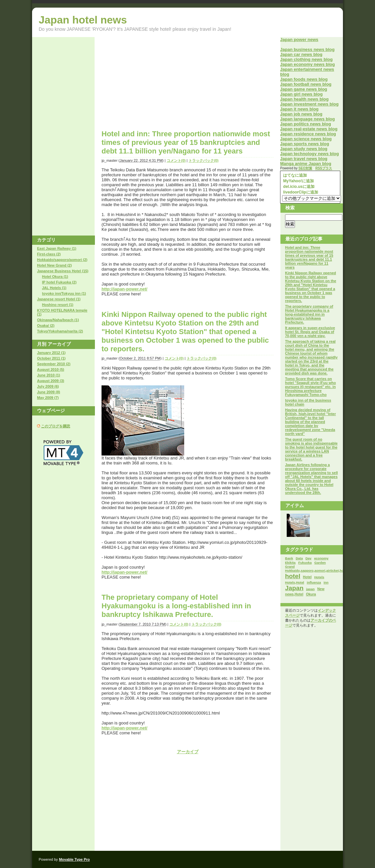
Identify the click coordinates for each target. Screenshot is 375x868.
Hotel (307, 577)
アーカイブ (188, 752)
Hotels (319, 577)
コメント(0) (176, 160)
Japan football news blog (306, 84)
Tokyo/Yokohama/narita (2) (60, 331)
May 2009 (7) (48, 398)
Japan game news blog (304, 89)
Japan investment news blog (309, 104)
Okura (311, 594)
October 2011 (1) (51, 358)
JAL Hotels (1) (54, 288)
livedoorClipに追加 (300, 192)
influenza (314, 582)
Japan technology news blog (310, 154)
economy (321, 558)
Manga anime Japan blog (306, 164)
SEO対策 (305, 168)
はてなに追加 (294, 175)
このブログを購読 (56, 426)
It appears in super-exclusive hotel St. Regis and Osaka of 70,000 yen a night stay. (310, 332)
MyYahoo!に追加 (298, 181)
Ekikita (290, 563)
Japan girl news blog (301, 94)
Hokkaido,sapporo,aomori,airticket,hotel (316, 570)
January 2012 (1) (51, 353)
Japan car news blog (301, 54)
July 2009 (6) (48, 386)
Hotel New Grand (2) (54, 265)
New (321, 589)
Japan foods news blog (304, 79)
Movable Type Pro (74, 859)
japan (311, 589)
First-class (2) (49, 254)
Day (309, 558)
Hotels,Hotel (295, 582)
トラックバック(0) (203, 160)
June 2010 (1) (49, 375)
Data (299, 558)
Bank (289, 558)
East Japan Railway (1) (57, 248)
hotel (293, 576)
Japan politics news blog (306, 124)
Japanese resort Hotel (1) (59, 299)
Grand (290, 566)
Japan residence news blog (308, 134)
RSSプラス (324, 168)
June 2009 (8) (49, 392)
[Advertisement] (157, 83)
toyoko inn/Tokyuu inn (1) (64, 293)
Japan (294, 588)
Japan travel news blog (304, 159)
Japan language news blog (307, 119)
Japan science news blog (306, 139)
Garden (320, 563)
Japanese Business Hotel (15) (63, 271)
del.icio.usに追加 (298, 187)
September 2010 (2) (54, 364)
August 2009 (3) (51, 381)
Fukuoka (305, 563)
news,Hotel (294, 594)
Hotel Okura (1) (55, 277)
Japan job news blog (301, 114)
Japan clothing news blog (306, 59)
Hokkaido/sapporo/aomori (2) (62, 260)
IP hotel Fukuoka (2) (59, 282)
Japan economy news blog (307, 64)
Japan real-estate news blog (309, 129)
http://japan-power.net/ (125, 289)
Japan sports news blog (305, 144)
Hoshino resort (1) (58, 305)
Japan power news (299, 40)
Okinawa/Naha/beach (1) (58, 320)
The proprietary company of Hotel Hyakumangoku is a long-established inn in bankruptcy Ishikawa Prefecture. (176, 606)
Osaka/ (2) (46, 325)
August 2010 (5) (51, 369)
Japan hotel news (83, 20)
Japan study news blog (304, 149)
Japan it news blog (299, 109)
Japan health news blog (304, 99)
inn (326, 582)
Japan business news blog (307, 49)
